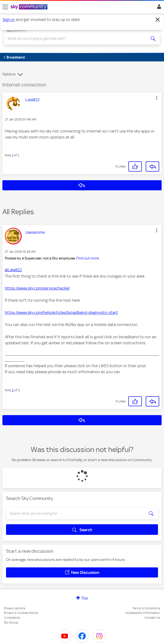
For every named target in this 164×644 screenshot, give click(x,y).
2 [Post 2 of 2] (13, 390)
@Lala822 (13, 270)
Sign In (158, 8)
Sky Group (11, 622)
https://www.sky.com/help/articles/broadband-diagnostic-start (61, 312)
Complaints (12, 618)
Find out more (88, 258)
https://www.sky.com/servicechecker (37, 288)
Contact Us (152, 618)
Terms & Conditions (146, 608)
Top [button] (85, 598)
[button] (157, 98)
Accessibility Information (143, 613)
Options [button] (9, 74)
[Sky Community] (30, 7)
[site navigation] (5, 7)
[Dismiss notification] (158, 20)
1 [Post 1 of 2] (12, 155)
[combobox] (74, 39)
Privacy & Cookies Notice (21, 613)
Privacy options (15, 608)
